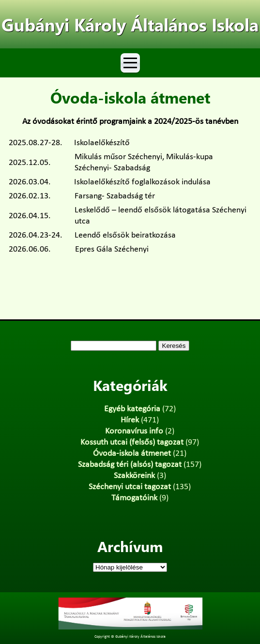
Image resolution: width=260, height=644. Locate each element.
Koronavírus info (134, 431)
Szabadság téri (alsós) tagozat (130, 465)
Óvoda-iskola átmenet (132, 454)
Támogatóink (134, 498)
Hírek (130, 420)
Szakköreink (134, 476)
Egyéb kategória (132, 409)
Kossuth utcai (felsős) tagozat (132, 442)
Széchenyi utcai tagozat (130, 487)
